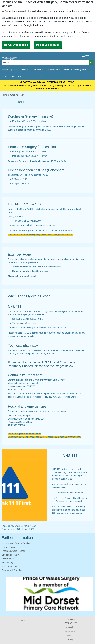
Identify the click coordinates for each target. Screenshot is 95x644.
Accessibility (70, 627)
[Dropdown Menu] (87, 56)
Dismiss (55, 89)
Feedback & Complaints (13, 570)
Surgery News (17, 76)
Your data (70, 636)
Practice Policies (9, 566)
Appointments (26, 70)
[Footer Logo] (50, 594)
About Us (28, 76)
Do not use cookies (48, 45)
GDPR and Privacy (11, 555)
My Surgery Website (70, 623)
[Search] (45, 63)
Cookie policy (70, 631)
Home (4, 95)
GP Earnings (8, 559)
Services (5, 76)
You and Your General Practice (16, 543)
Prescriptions (39, 70)
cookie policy (67, 36)
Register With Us (54, 70)
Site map (70, 640)
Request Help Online (10, 70)
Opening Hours (80, 70)
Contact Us (67, 70)
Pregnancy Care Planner (13, 551)
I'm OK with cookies (16, 45)
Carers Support (9, 547)
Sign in (22, 620)
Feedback (39, 76)
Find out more (43, 89)
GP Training (7, 562)
